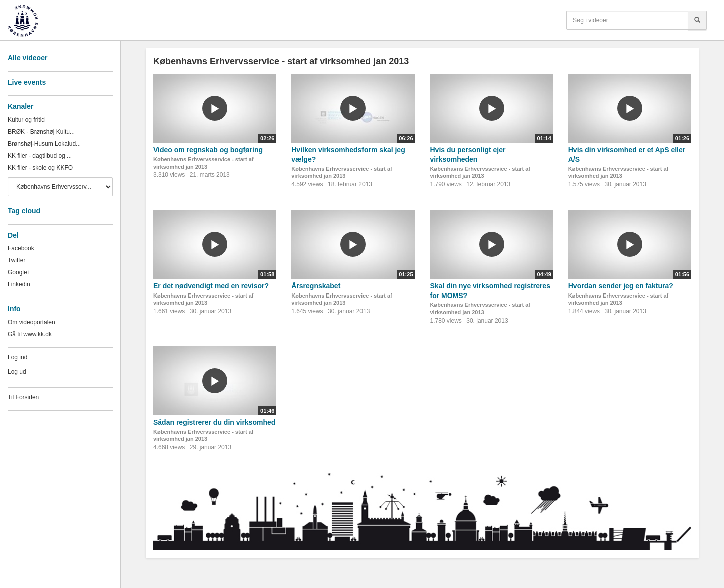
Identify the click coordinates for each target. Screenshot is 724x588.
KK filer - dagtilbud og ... (40, 156)
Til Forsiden (23, 397)
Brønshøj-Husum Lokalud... (44, 144)
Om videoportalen (31, 322)
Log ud (17, 372)
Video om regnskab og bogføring (208, 150)
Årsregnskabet (316, 286)
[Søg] (697, 20)
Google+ (19, 272)
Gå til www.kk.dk (30, 334)
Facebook (21, 248)
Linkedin (19, 284)
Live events (27, 82)
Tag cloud (24, 211)
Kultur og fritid (26, 120)
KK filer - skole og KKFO (40, 168)
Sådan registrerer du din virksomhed (214, 422)
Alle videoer (27, 58)
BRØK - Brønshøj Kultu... (41, 132)
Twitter (16, 260)
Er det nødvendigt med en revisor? (211, 286)
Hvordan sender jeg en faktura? (621, 286)
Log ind (17, 357)
